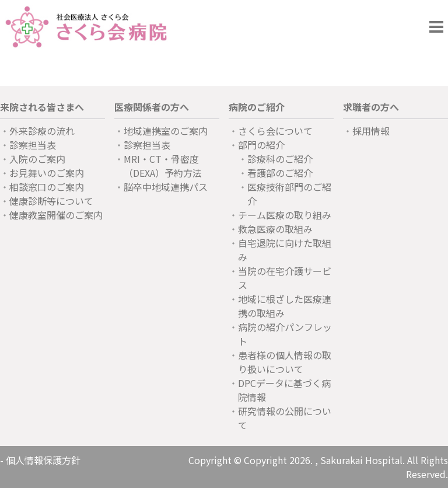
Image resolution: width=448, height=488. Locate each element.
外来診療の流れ (42, 131)
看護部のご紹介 (280, 173)
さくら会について (275, 131)
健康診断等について (51, 201)
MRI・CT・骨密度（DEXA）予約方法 (163, 166)
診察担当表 (33, 145)
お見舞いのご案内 (47, 173)
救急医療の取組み (275, 229)
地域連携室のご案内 (166, 131)
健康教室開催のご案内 (56, 215)
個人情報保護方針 (43, 460)
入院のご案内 (37, 159)
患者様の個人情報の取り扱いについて (285, 362)
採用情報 (371, 131)
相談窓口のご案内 (47, 187)
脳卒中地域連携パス (166, 187)
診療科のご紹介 (280, 159)
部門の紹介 (261, 145)
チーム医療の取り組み (285, 215)
